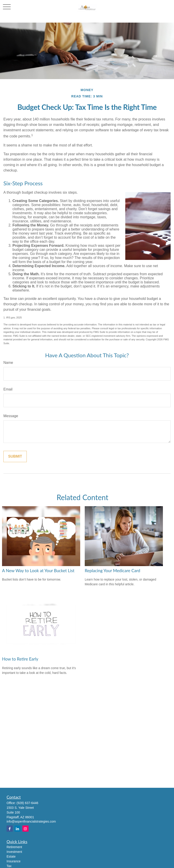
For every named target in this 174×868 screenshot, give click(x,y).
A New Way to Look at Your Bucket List (38, 571)
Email (8, 389)
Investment (14, 852)
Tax (9, 866)
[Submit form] (15, 456)
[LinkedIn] (18, 829)
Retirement (14, 847)
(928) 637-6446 (27, 803)
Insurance (13, 861)
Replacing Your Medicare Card (112, 571)
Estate (11, 856)
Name (8, 363)
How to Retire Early (20, 659)
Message (11, 416)
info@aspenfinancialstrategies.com (31, 821)
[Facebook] (10, 829)
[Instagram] (25, 829)
